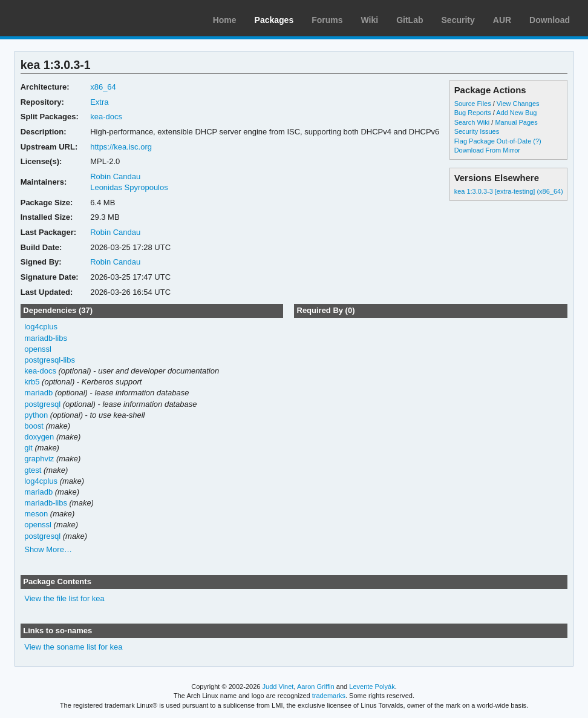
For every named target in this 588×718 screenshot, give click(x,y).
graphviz (39, 459)
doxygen (39, 437)
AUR (502, 20)
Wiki (370, 20)
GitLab (410, 20)
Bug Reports (473, 113)
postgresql (42, 404)
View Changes (518, 104)
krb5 (32, 382)
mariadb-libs (46, 338)
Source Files (473, 104)
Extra (99, 102)
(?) (537, 141)
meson (36, 514)
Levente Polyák (372, 687)
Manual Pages (516, 122)
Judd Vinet (278, 687)
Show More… (48, 549)
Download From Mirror (487, 150)
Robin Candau (115, 176)
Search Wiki (472, 122)
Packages (274, 20)
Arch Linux (67, 18)
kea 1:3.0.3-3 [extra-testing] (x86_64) (509, 191)
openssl (38, 349)
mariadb (38, 393)
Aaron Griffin (316, 687)
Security (458, 20)
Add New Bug (516, 113)
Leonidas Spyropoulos (129, 187)
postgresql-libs (50, 360)
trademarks (329, 696)
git (28, 448)
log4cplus (41, 327)
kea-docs (106, 117)
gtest (33, 470)
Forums (327, 20)
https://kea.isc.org (121, 147)
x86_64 (103, 87)
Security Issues (477, 131)
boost (34, 426)
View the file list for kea (64, 598)
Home (225, 20)
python (36, 415)
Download (550, 20)
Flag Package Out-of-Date (493, 141)
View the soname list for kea (73, 647)
